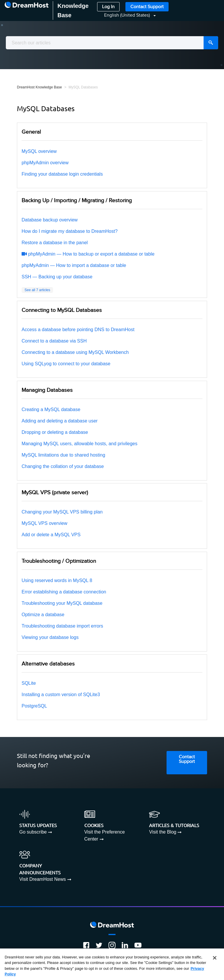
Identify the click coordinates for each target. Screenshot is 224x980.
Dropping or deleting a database (55, 432)
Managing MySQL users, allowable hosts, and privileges (79, 444)
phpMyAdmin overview (45, 163)
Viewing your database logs (50, 637)
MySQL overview (39, 151)
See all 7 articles (37, 290)
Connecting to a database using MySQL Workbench (75, 352)
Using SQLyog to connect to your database (66, 364)
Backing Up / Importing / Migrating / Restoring (77, 200)
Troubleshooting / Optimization (59, 561)
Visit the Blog (163, 832)
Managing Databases (47, 390)
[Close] (215, 958)
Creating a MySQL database (51, 409)
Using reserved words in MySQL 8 (57, 580)
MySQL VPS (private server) (55, 492)
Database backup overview (50, 220)
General (31, 132)
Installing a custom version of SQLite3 (61, 695)
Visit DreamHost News (43, 879)
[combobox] (112, 43)
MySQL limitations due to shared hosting (63, 455)
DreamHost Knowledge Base (39, 87)
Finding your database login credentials (62, 174)
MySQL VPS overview (44, 523)
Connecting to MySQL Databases (62, 310)
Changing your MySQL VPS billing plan (62, 512)
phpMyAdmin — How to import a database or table (74, 265)
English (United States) (128, 15)
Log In (108, 7)
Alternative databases (48, 664)
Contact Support (147, 7)
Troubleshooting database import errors (62, 626)
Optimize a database (43, 615)
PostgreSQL (34, 706)
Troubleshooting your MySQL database (62, 603)
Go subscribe (33, 832)
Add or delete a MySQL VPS (51, 535)
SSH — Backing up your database (57, 277)
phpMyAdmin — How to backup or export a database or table (88, 254)
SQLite (29, 683)
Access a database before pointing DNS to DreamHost (78, 330)
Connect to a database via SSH (54, 341)
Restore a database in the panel (55, 243)
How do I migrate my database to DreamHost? (70, 231)
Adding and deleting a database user (60, 421)
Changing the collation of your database (63, 466)
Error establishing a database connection (64, 592)
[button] (126, 15)
